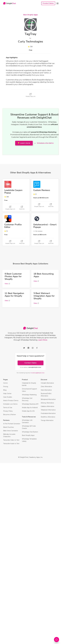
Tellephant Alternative (48, 410)
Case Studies (8, 397)
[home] (9, 3)
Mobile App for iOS (28, 411)
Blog (5, 390)
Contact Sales (31, 363)
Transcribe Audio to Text (11, 444)
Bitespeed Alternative (48, 399)
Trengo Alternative (47, 420)
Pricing (6, 387)
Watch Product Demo (11, 401)
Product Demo (48, 3)
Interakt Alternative (47, 383)
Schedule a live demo (45, 143)
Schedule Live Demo (10, 404)
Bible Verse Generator (11, 431)
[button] (58, 3)
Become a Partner (10, 415)
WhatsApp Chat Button (30, 432)
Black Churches (8, 427)
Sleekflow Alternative (48, 417)
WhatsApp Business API (30, 404)
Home (5, 383)
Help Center (7, 394)
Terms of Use (8, 408)
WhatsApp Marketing (29, 395)
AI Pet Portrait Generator (12, 424)
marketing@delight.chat (37, 373)
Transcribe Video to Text (11, 440)
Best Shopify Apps (31, 15)
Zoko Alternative (46, 387)
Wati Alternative (46, 390)
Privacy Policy (8, 411)
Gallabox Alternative (47, 406)
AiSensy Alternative (47, 403)
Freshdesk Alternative (48, 413)
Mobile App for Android (30, 408)
